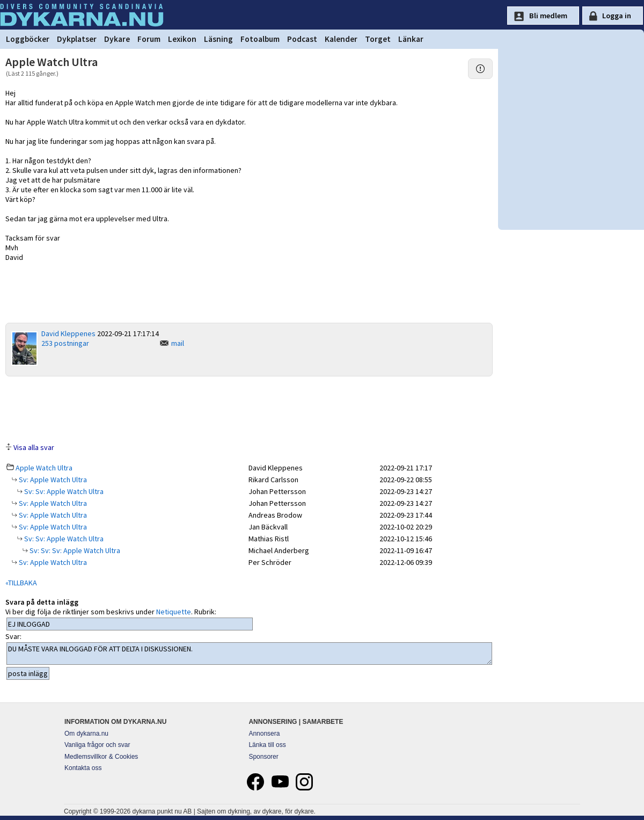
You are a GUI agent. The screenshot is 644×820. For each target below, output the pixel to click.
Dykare (117, 39)
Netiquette (174, 612)
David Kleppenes (68, 333)
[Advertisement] (249, 409)
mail (178, 343)
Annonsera (264, 734)
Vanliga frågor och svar (97, 745)
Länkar (411, 39)
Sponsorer (263, 757)
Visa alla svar (34, 447)
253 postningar (65, 343)
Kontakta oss (83, 768)
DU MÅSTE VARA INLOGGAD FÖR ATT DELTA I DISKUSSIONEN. (249, 654)
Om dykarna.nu (86, 734)
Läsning (218, 39)
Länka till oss (267, 745)
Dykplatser (77, 39)
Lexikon (182, 39)
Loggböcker (28, 39)
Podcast (302, 39)
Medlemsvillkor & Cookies (101, 757)
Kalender (341, 39)
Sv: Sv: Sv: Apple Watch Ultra (74, 550)
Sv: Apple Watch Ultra (52, 480)
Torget (378, 39)
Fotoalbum (260, 39)
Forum (149, 39)
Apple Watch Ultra (44, 468)
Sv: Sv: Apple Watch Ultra (63, 491)
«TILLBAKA (21, 583)
